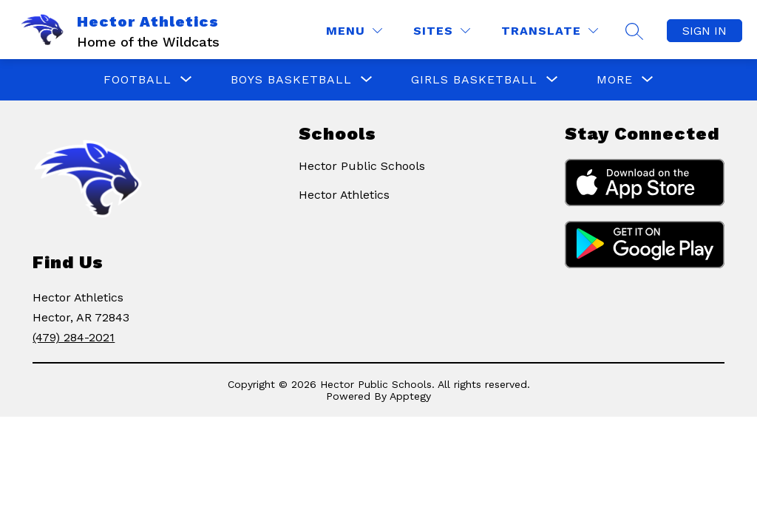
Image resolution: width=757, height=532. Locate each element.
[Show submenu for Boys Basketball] (291, 80)
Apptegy (410, 396)
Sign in (705, 31)
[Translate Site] (550, 31)
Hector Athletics (344, 195)
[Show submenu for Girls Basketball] (474, 80)
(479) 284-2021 (74, 337)
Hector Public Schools (362, 166)
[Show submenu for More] (615, 80)
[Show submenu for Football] (138, 80)
